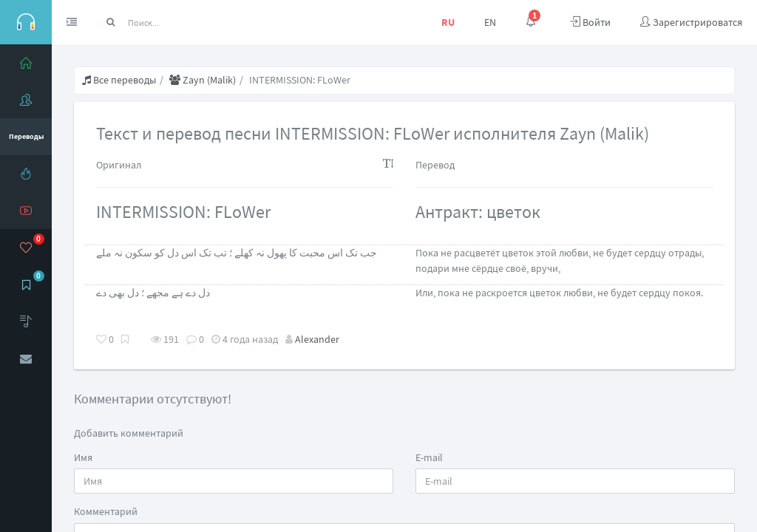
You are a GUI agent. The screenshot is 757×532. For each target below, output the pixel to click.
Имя (83, 457)
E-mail (429, 457)
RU (448, 22)
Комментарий (106, 511)
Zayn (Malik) (203, 80)
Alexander (317, 339)
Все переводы (119, 80)
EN (490, 22)
